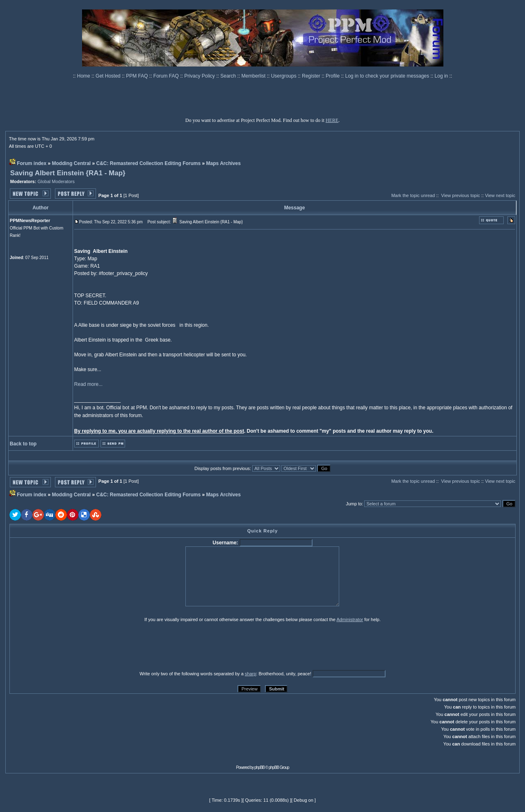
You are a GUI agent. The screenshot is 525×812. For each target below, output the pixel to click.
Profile (333, 76)
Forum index (32, 163)
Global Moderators (56, 181)
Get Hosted (109, 76)
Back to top (23, 444)
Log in (442, 76)
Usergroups (284, 76)
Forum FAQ (167, 76)
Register (312, 76)
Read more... (88, 384)
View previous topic (461, 195)
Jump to (354, 504)
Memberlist (254, 76)
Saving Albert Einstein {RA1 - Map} (68, 173)
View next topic (500, 195)
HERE (332, 120)
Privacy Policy (200, 76)
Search (229, 76)
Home (84, 76)
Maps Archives (224, 163)
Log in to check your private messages (388, 76)
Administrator (350, 619)
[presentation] (73, 646)
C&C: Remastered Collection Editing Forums (149, 163)
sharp (251, 674)
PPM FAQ (138, 76)
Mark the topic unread (413, 195)
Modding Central (72, 163)
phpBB (259, 767)
